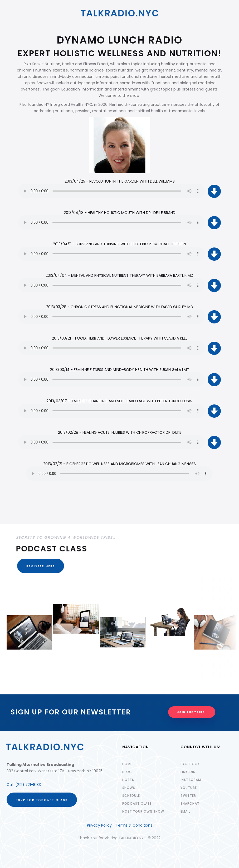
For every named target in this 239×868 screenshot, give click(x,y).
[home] (120, 13)
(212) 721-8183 (28, 785)
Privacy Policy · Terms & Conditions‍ (120, 825)
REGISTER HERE (40, 566)
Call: (11, 785)
